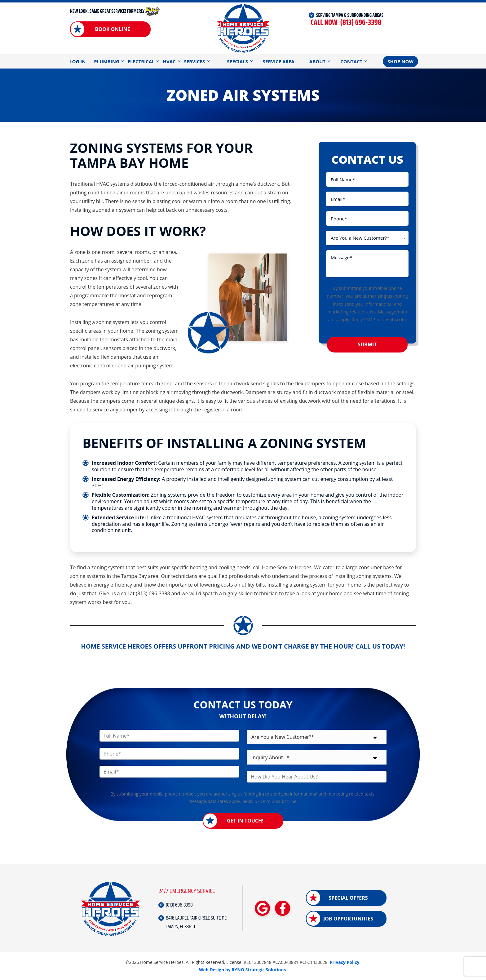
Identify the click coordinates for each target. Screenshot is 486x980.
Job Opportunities (348, 919)
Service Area (279, 61)
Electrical (141, 61)
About (317, 61)
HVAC (169, 61)
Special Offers (348, 898)
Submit (367, 344)
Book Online (112, 29)
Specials (237, 61)
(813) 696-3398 (346, 22)
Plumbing (106, 61)
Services (195, 61)
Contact (351, 61)
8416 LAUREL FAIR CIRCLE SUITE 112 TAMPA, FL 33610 (196, 922)
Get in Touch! (245, 821)
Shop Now (400, 61)
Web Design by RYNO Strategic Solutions (243, 970)
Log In (77, 61)
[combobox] (367, 238)
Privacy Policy (345, 962)
